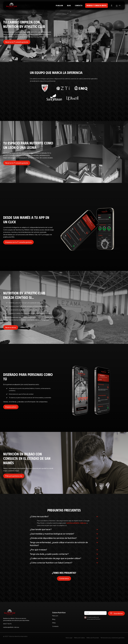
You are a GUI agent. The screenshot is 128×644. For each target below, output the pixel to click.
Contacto (79, 5)
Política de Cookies (79, 638)
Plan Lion (59, 5)
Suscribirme (116, 613)
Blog (69, 5)
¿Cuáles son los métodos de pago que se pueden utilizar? (64, 558)
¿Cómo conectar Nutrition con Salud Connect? (64, 563)
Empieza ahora (11, 407)
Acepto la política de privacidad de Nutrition (94, 618)
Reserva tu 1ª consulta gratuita (17, 42)
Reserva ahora (11, 327)
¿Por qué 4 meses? (64, 550)
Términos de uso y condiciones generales (112, 638)
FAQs (54, 623)
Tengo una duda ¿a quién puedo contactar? (64, 554)
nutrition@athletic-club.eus (11, 627)
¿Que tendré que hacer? (64, 529)
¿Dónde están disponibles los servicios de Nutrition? (64, 538)
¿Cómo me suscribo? (64, 517)
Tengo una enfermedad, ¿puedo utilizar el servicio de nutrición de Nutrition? (64, 544)
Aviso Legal (69, 638)
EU (120, 5)
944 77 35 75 (7, 624)
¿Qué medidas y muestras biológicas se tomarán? (64, 534)
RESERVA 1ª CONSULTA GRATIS (96, 5)
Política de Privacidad (93, 638)
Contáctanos (64, 578)
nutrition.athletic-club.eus (76, 523)
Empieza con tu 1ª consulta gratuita (18, 242)
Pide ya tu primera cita (14, 476)
